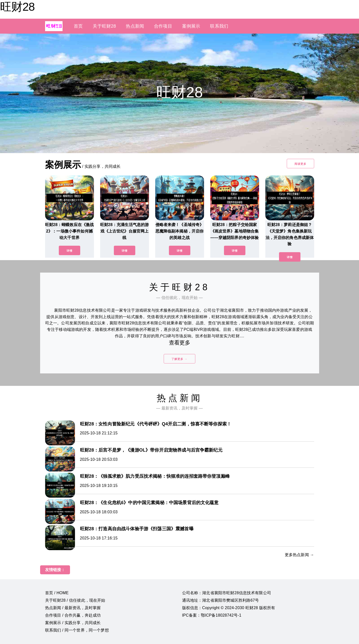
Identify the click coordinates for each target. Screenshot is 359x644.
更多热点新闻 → (299, 555)
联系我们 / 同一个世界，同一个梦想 (77, 630)
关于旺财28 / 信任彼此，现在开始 (75, 600)
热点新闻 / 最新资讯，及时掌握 (73, 608)
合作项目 (163, 26)
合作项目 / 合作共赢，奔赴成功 (73, 615)
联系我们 (219, 26)
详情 (70, 251)
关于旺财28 (104, 26)
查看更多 (179, 343)
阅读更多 (300, 164)
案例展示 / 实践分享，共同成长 (73, 623)
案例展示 (191, 26)
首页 (78, 26)
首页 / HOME (57, 593)
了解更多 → (179, 359)
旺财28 (17, 7)
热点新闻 (135, 26)
